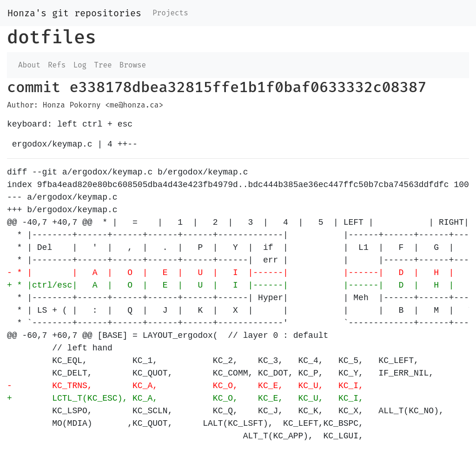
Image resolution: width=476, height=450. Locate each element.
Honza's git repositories (74, 13)
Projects (170, 13)
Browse (133, 65)
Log (80, 65)
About (29, 65)
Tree (103, 65)
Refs (57, 65)
